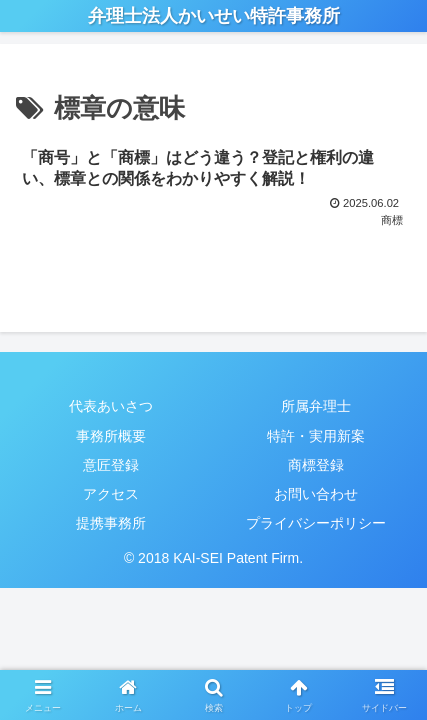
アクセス (111, 494)
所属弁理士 (316, 406)
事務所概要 (111, 436)
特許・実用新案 (316, 436)
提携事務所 (111, 523)
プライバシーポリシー (316, 523)
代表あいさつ (111, 406)
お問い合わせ (316, 494)
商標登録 (316, 465)
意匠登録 (111, 465)
